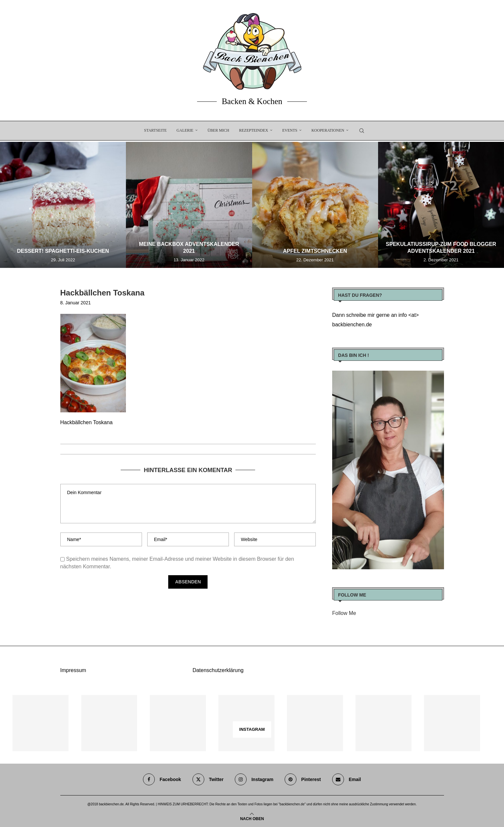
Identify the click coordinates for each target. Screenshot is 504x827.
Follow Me (344, 613)
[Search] (362, 131)
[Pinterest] (303, 779)
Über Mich (218, 130)
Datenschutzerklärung (218, 670)
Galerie (185, 130)
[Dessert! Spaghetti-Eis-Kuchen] (63, 205)
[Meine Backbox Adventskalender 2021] (189, 205)
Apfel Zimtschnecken (315, 251)
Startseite (155, 130)
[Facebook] (162, 779)
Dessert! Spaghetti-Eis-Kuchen (63, 251)
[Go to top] (252, 818)
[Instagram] (254, 779)
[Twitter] (208, 779)
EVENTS (290, 130)
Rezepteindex (254, 130)
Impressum (73, 670)
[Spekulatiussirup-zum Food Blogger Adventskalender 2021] (441, 205)
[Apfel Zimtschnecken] (315, 205)
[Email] (347, 779)
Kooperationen (328, 130)
